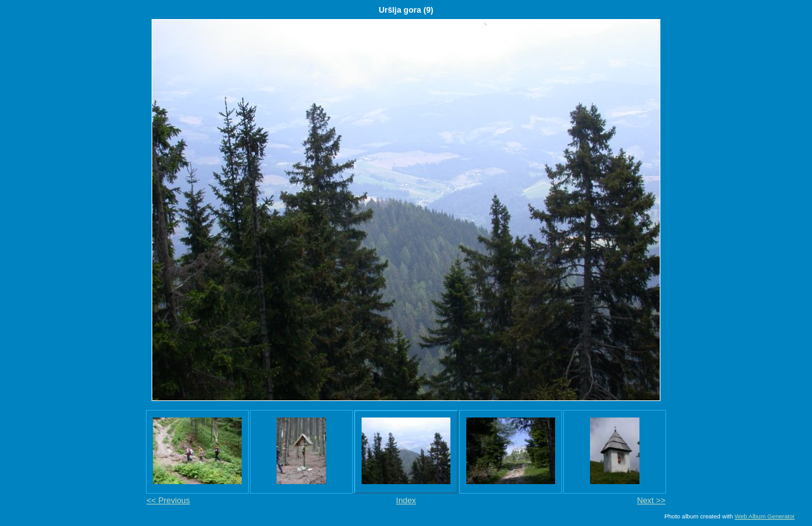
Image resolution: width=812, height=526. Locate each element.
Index (406, 500)
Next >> (651, 500)
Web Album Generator (765, 516)
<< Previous (168, 500)
